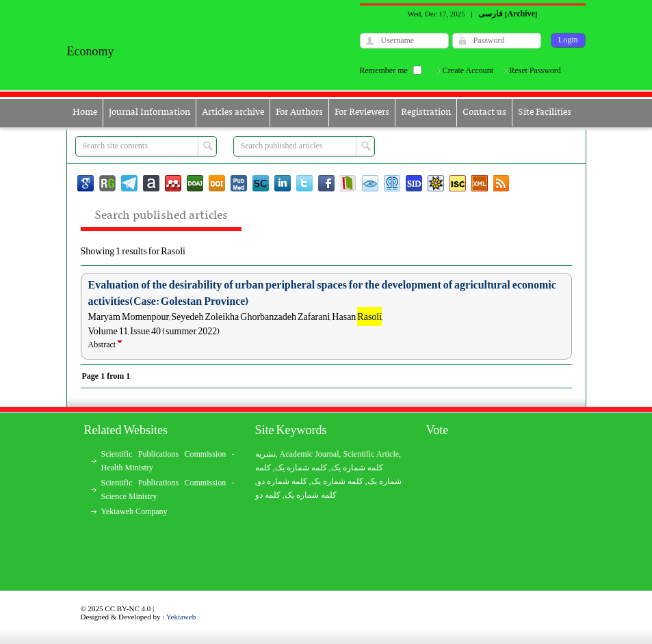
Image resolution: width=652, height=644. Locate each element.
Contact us (484, 112)
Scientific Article (371, 454)
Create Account (468, 70)
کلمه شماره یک (357, 468)
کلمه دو (268, 495)
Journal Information (149, 112)
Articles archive (233, 112)
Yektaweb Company (134, 511)
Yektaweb (181, 617)
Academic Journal (310, 454)
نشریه (265, 454)
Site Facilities (545, 112)
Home (85, 112)
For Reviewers (362, 112)
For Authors (299, 112)
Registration (426, 112)
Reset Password (535, 70)
